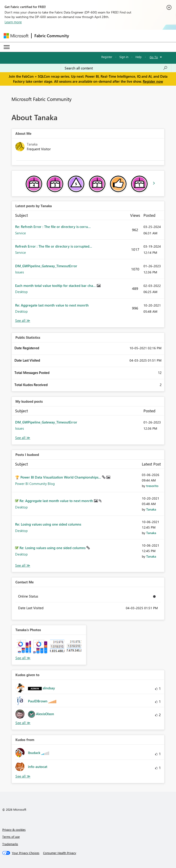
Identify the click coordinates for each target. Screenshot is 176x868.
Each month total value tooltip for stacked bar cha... (56, 286)
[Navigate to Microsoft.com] (16, 36)
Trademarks (10, 844)
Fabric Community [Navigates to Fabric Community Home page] (52, 36)
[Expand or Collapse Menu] (7, 47)
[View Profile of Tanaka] (151, 509)
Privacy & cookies (14, 830)
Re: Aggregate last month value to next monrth (52, 305)
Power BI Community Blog (35, 484)
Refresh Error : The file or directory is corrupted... (54, 246)
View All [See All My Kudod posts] (23, 438)
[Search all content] (116, 68)
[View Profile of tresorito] (152, 486)
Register (107, 57)
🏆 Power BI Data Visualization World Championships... (59, 477)
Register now (153, 81)
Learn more (13, 22)
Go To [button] (154, 57)
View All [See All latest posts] (23, 321)
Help (139, 57)
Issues (19, 272)
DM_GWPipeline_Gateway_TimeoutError (46, 266)
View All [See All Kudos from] (23, 776)
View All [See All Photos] (23, 658)
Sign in (124, 57)
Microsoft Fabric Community (41, 99)
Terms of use (11, 837)
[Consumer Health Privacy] (60, 853)
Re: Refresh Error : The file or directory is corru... (53, 227)
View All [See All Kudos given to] (23, 723)
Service (21, 233)
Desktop (21, 292)
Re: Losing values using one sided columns (48, 524)
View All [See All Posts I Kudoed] (23, 565)
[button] (24, 647)
